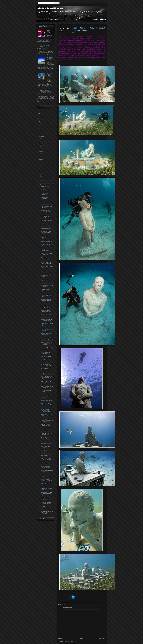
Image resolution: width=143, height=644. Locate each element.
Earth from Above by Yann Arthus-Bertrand (47, 207)
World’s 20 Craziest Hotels (47, 463)
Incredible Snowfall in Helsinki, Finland (46, 211)
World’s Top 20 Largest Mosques (46, 451)
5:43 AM (73, 32)
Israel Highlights (45, 369)
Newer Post (102, 639)
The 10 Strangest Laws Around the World (46, 272)
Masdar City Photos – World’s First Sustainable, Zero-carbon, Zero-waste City (45, 92)
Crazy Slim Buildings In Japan (46, 391)
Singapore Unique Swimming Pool (45, 238)
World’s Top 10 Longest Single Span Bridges (46, 459)
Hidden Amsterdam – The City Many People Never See (47, 343)
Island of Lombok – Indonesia (45, 198)
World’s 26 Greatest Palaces (46, 447)
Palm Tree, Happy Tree (46, 357)
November (42, 136)
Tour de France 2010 (46, 190)
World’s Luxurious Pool (46, 455)
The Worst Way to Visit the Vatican (47, 276)
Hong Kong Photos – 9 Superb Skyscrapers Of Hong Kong (47, 420)
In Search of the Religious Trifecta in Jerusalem (47, 311)
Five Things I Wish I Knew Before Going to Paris (47, 315)
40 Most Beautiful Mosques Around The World (47, 405)
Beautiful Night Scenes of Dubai (47, 224)
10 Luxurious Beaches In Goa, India (47, 489)
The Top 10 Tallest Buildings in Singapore (47, 480)
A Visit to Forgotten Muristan (45, 290)
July (41, 167)
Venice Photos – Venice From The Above (46, 499)
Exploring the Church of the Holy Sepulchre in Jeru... (47, 295)
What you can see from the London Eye (47, 387)
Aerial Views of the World (47, 221)
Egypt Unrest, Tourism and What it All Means (47, 348)
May (41, 182)
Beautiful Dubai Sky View (47, 241)
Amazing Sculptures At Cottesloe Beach (46, 503)
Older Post (61, 639)
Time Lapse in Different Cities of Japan (46, 250)
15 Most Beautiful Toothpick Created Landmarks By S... (46, 410)
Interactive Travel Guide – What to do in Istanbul (47, 263)
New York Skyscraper (46, 187)
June (41, 174)
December (42, 129)
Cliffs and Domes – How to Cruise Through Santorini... (47, 325)
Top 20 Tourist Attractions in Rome (47, 507)
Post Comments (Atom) (71, 642)
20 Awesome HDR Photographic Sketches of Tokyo (47, 396)
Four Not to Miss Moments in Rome (47, 330)
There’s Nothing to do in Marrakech (46, 353)
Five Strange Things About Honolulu (47, 286)
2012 (39, 114)
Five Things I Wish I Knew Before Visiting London (47, 338)
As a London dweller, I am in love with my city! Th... (47, 377)
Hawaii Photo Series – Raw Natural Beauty (46, 365)
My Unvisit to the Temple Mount (47, 258)
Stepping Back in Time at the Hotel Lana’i (47, 254)
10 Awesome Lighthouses (47, 400)
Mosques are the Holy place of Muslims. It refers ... (46, 233)
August (41, 159)
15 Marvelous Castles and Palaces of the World (47, 415)
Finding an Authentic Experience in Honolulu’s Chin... (46, 281)
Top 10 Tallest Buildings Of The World (47, 429)
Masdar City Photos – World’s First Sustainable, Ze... (46, 439)
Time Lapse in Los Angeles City (47, 245)
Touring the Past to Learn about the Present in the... (47, 301)
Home (81, 639)
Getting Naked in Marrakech (45, 360)
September (42, 152)
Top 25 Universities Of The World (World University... (47, 512)
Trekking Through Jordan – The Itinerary (47, 334)
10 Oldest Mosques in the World (47, 484)
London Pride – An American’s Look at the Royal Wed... (47, 306)
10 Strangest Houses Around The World (46, 425)
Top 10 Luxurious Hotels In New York (47, 267)
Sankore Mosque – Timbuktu (45, 194)
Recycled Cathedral (45, 228)
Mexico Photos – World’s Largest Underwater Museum (88, 29)
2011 (39, 121)
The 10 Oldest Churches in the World (47, 471)
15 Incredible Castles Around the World (46, 467)
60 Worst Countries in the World (47, 202)
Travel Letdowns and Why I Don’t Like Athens (47, 320)
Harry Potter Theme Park (47, 443)
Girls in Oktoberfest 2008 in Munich (46, 46)
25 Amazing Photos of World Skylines (46, 382)
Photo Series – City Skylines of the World (46, 372)
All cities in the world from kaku (51, 8)
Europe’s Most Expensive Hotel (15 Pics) (47, 434)
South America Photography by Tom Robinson (46, 216)
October (41, 144)
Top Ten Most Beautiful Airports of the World (46, 476)
